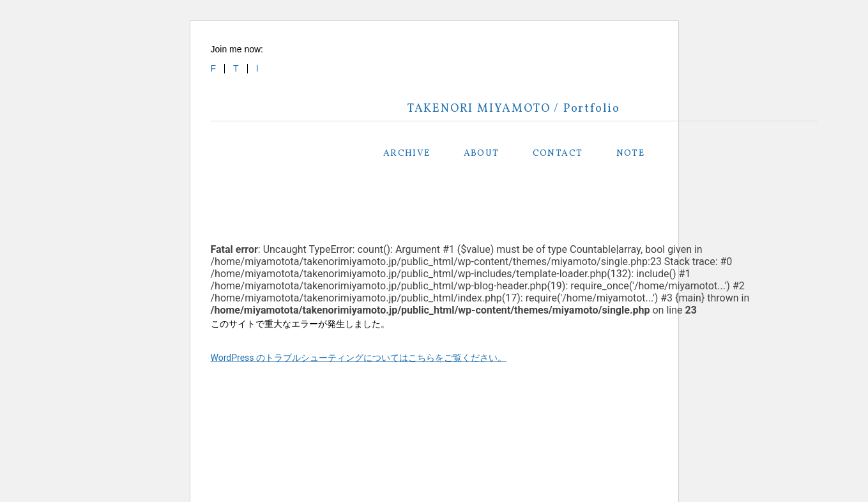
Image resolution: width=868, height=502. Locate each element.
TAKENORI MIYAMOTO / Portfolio (514, 109)
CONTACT (558, 154)
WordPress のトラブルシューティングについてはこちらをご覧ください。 (359, 358)
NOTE (631, 154)
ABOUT (482, 154)
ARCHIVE (407, 154)
